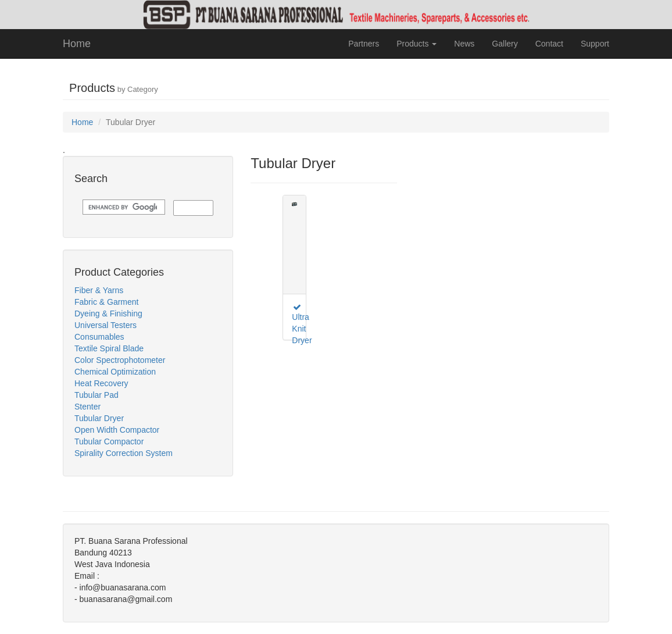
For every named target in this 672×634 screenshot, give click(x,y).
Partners (364, 44)
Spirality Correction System (124, 453)
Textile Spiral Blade (109, 348)
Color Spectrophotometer (120, 360)
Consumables (99, 337)
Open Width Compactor (117, 430)
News (464, 44)
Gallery (505, 44)
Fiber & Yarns (99, 290)
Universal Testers (106, 325)
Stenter (87, 407)
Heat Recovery (101, 383)
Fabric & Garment (106, 302)
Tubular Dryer (99, 418)
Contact (549, 44)
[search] (123, 207)
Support (595, 44)
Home (77, 44)
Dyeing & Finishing (108, 314)
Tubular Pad (96, 395)
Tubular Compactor (109, 441)
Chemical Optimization (115, 372)
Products (417, 44)
